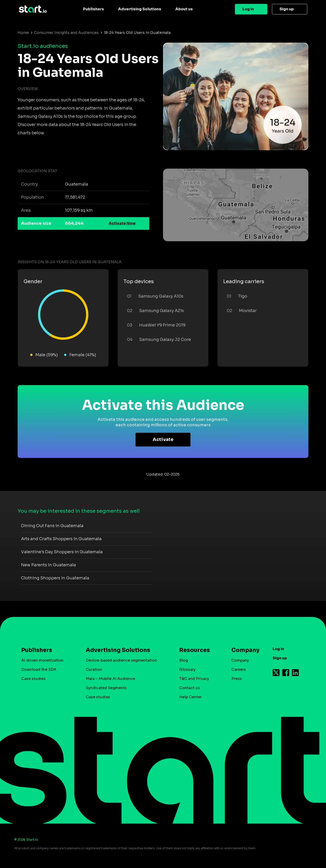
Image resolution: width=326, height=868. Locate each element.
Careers (239, 669)
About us (184, 9)
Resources (195, 650)
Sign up (287, 9)
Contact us (190, 688)
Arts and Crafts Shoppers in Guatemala (61, 539)
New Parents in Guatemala (49, 565)
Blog (184, 660)
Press (237, 679)
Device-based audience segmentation (121, 660)
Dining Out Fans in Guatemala (52, 526)
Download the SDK (39, 669)
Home (23, 33)
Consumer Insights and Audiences (66, 33)
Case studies (33, 679)
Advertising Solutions (140, 9)
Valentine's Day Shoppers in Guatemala (62, 552)
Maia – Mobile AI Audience (110, 679)
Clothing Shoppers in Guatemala (55, 578)
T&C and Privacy (194, 679)
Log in (248, 9)
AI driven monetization (42, 660)
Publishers (94, 9)
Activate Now (122, 223)
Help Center (190, 697)
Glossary (187, 669)
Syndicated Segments (106, 688)
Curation (94, 669)
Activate (163, 439)
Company (243, 650)
